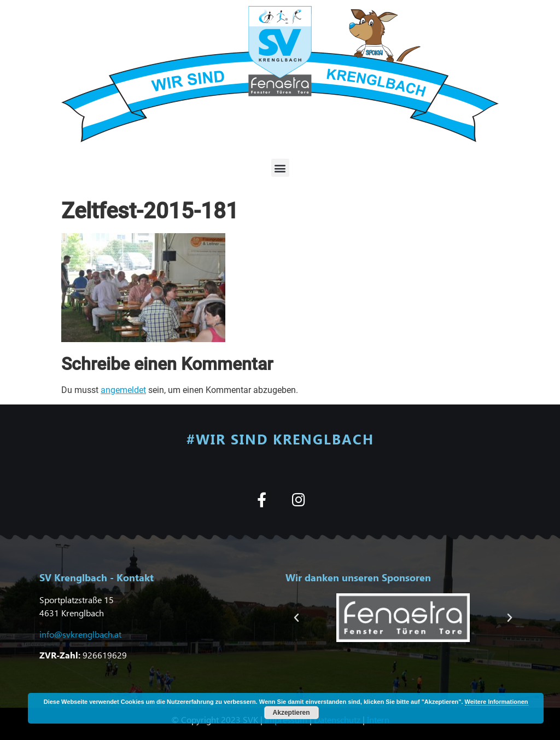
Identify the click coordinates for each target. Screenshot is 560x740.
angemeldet (123, 390)
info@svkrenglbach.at (80, 634)
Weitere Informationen (497, 702)
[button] (280, 168)
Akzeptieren (291, 713)
